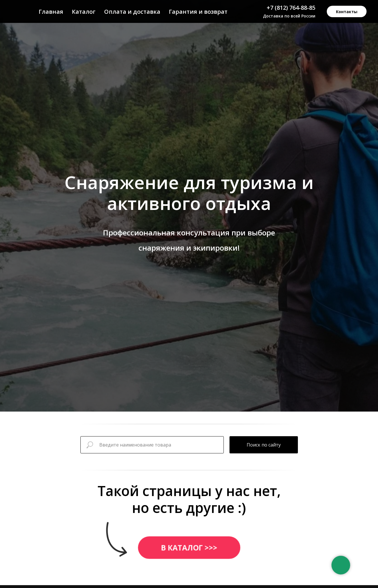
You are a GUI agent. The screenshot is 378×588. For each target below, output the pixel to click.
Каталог (84, 12)
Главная (51, 12)
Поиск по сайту (264, 445)
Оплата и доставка (132, 12)
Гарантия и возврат (198, 12)
